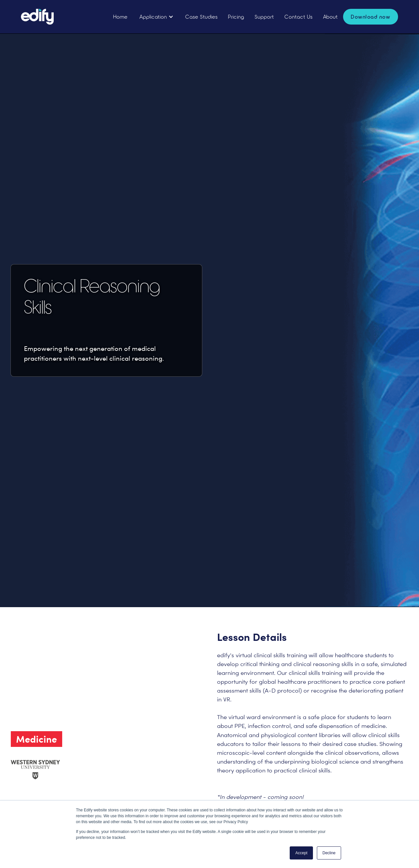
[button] (156, 17)
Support (264, 17)
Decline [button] (329, 853)
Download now (371, 17)
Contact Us (299, 17)
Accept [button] (301, 853)
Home (120, 17)
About (330, 17)
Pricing (236, 17)
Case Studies (201, 17)
